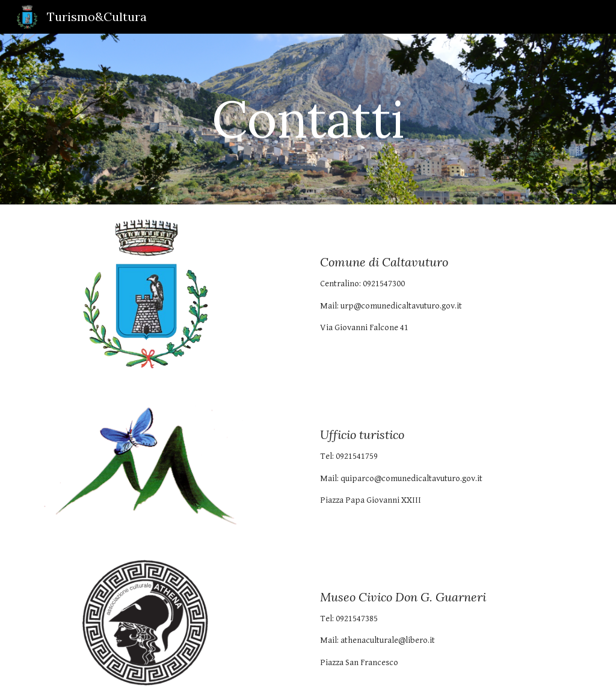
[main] (308, 119)
